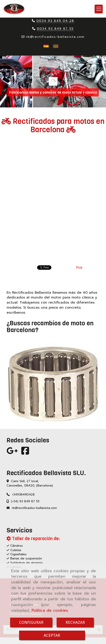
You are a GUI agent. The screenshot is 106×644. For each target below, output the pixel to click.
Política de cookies (50, 610)
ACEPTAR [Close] (52, 635)
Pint (79, 268)
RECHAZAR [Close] (75, 622)
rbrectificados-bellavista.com (55, 37)
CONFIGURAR (31, 622)
